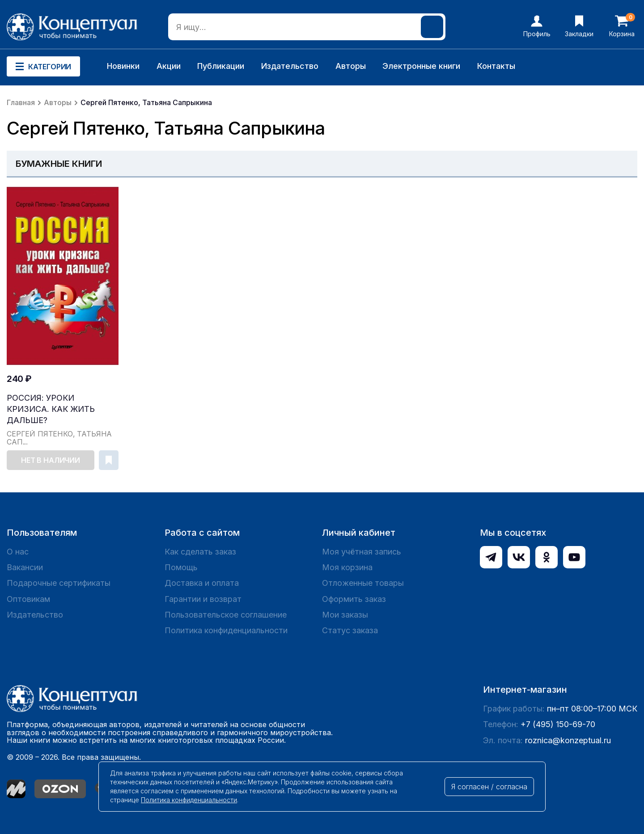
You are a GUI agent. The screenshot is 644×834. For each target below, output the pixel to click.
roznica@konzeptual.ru (568, 740)
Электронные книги (421, 66)
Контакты (496, 66)
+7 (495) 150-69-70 (558, 724)
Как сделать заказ (200, 552)
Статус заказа (350, 630)
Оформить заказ (354, 599)
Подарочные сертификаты (59, 583)
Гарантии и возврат (203, 599)
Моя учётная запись (362, 552)
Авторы (351, 66)
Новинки (123, 66)
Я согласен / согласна (489, 787)
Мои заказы (345, 615)
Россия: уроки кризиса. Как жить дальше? (51, 409)
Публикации (221, 66)
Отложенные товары (363, 583)
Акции (169, 66)
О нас (18, 552)
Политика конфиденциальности (226, 630)
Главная (21, 102)
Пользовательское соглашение (226, 615)
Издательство (290, 66)
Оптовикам (28, 599)
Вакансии (25, 567)
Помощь (181, 567)
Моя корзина (347, 567)
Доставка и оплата (202, 583)
